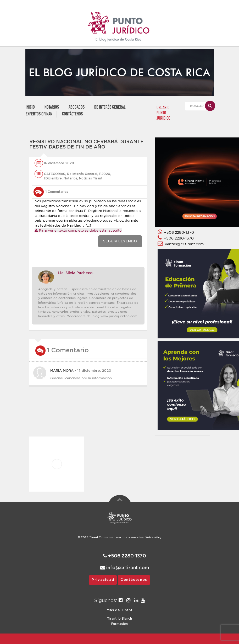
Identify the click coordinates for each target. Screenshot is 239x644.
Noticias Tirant (91, 178)
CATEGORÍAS (55, 174)
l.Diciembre (53, 178)
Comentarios (57, 192)
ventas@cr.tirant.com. (181, 244)
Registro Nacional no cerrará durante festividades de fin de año (87, 145)
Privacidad (103, 580)
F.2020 (105, 174)
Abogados (77, 107)
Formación (119, 624)
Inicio (30, 107)
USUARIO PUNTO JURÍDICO (163, 113)
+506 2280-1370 (176, 232)
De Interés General (110, 107)
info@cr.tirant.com (125, 568)
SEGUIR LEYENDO (120, 241)
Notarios (52, 107)
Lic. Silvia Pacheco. (76, 273)
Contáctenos (72, 114)
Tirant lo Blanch (119, 619)
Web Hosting (154, 538)
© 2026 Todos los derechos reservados (112, 537)
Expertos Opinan (39, 114)
